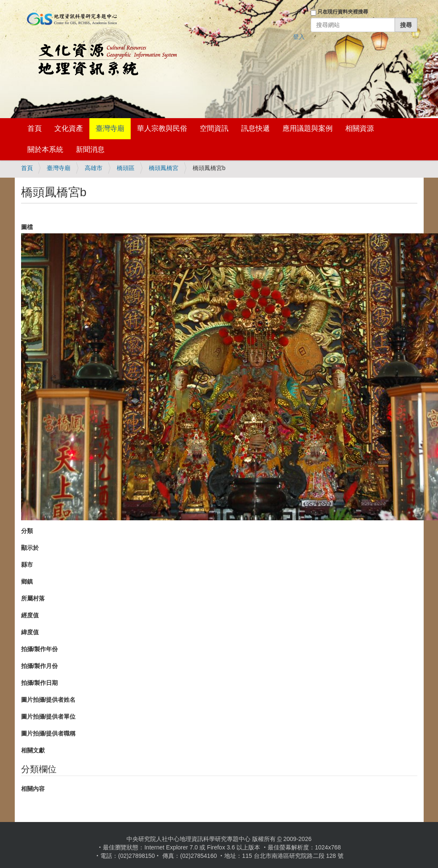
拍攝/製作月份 (40, 666)
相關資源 (360, 128)
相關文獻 (33, 750)
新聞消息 (90, 150)
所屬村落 (33, 598)
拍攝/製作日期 (40, 683)
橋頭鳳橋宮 (164, 168)
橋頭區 (126, 168)
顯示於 (30, 548)
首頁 (35, 128)
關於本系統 (45, 150)
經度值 (30, 615)
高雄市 (94, 168)
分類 (27, 531)
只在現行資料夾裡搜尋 (343, 12)
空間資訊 (214, 128)
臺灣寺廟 (110, 128)
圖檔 (27, 227)
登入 (299, 37)
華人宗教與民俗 (162, 128)
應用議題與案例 (308, 128)
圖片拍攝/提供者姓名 (48, 700)
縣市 (27, 565)
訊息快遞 (255, 128)
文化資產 (69, 128)
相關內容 (33, 789)
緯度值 (30, 632)
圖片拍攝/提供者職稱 (48, 733)
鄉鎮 (27, 581)
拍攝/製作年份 (40, 649)
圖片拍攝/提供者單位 (48, 717)
